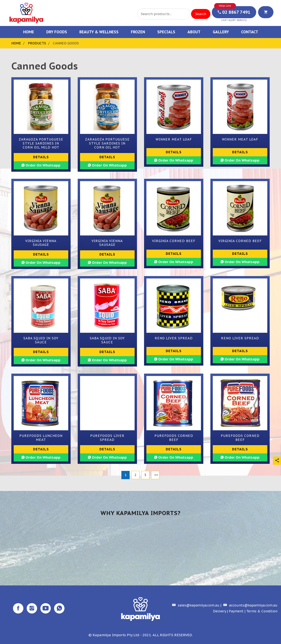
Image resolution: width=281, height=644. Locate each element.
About (194, 32)
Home (29, 32)
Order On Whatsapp (41, 165)
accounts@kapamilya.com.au (250, 605)
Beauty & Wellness (99, 32)
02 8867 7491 (234, 12)
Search (201, 14)
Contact (250, 32)
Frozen (138, 32)
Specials (166, 32)
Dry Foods (57, 32)
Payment (236, 611)
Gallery (221, 32)
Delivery (219, 611)
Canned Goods (66, 43)
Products (37, 43)
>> (156, 475)
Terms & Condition (262, 611)
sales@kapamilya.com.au (195, 605)
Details (41, 157)
